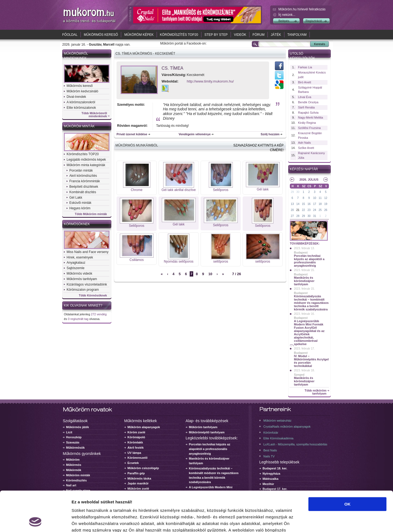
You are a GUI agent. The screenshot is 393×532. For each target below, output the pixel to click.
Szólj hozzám (270, 134)
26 (326, 210)
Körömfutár (271, 433)
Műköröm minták (79, 126)
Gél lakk (263, 189)
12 (326, 198)
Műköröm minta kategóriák (86, 165)
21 (298, 210)
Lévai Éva (305, 97)
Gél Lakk (76, 198)
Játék (276, 35)
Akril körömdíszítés (83, 176)
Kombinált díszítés (83, 192)
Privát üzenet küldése (132, 134)
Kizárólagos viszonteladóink (87, 284)
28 (298, 216)
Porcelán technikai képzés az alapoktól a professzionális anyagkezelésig (309, 261)
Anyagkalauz (76, 263)
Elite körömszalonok (81, 108)
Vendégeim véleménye (195, 134)
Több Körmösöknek (93, 296)
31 (315, 216)
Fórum (258, 35)
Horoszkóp (74, 437)
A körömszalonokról (81, 102)
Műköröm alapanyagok (144, 427)
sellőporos (221, 261)
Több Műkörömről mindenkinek (94, 115)
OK (348, 467)
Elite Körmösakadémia (278, 438)
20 (292, 210)
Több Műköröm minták (91, 214)
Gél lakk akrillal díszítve (179, 190)
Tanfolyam (297, 35)
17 (315, 204)
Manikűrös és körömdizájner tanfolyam (304, 281)
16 (309, 204)
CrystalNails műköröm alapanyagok (287, 427)
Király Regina (307, 123)
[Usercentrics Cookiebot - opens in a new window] (35, 521)
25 (320, 210)
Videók (240, 35)
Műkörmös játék (78, 427)
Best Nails (270, 450)
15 (303, 204)
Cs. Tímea (172, 68)
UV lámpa (134, 453)
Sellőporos (221, 190)
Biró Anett (305, 82)
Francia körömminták (85, 181)
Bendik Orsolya (308, 102)
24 (315, 210)
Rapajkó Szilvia (308, 113)
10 (210, 274)
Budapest (301, 252)
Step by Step (216, 35)
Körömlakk (135, 442)
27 (292, 216)
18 (320, 204)
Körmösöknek (77, 224)
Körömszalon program (83, 290)
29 (292, 192)
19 (326, 204)
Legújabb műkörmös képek (86, 160)
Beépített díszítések (84, 187)
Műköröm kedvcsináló (82, 91)
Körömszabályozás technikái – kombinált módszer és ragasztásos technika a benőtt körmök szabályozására (311, 303)
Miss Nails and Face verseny (87, 252)
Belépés (284, 21)
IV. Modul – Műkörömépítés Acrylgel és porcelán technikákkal (311, 361)
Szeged (299, 375)
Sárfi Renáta (306, 107)
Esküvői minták (80, 203)
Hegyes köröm (80, 208)
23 (309, 210)
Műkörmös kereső (101, 35)
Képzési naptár (304, 169)
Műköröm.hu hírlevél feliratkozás (302, 9)
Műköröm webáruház (277, 421)
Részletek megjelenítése (310, 521)
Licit (69, 432)
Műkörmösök (75, 448)
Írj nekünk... (287, 15)
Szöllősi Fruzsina (309, 128)
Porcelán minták (81, 171)
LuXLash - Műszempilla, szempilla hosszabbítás (295, 444)
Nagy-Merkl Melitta (311, 117)
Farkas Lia (305, 67)
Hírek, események (80, 257)
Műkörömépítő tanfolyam (207, 432)
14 (298, 204)
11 (320, 198)
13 (292, 204)
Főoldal (70, 35)
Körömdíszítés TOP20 (179, 35)
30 (298, 192)
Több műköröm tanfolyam (315, 392)
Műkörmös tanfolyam (82, 279)
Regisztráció (314, 21)
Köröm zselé (136, 432)
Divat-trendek (76, 97)
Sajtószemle (75, 268)
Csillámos (136, 260)
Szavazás (73, 442)
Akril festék (136, 448)
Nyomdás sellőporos (179, 261)
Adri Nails (304, 143)
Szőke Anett (306, 148)
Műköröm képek (139, 35)
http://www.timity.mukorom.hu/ (210, 81)
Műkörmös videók (79, 274)
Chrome (137, 190)
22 (303, 210)
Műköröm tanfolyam (203, 427)
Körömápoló (136, 437)
